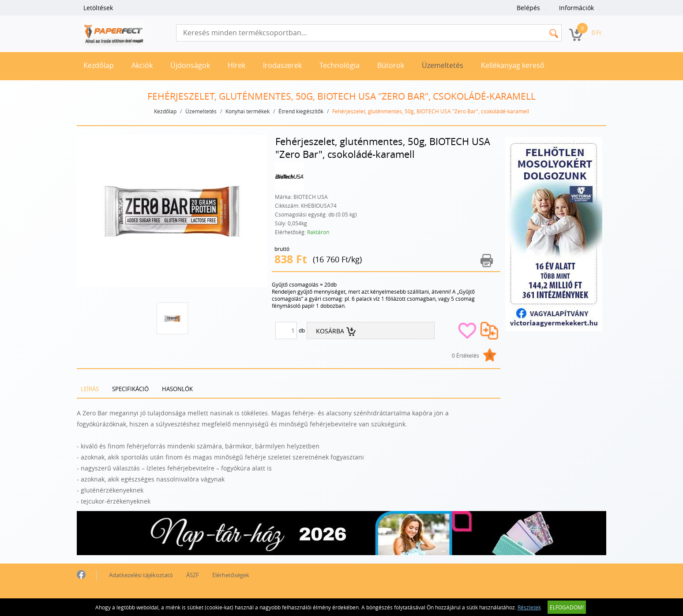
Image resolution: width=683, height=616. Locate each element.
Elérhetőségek (231, 575)
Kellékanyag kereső (513, 65)
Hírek (236, 65)
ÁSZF (193, 575)
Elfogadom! (567, 607)
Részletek (529, 607)
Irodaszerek (282, 65)
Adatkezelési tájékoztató (141, 575)
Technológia (340, 65)
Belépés (528, 8)
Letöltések (98, 8)
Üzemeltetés (443, 65)
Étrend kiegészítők (301, 111)
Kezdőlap (99, 65)
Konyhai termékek (248, 111)
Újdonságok (190, 65)
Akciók (142, 65)
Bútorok (391, 65)
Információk (576, 8)
